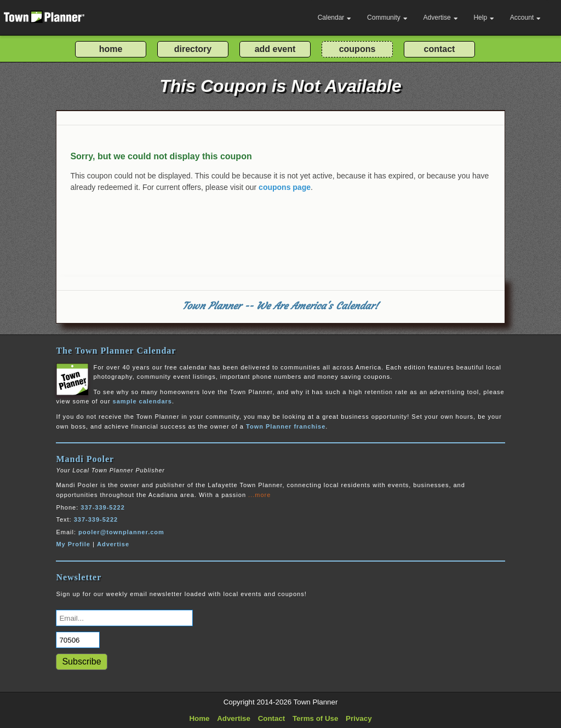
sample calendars (142, 401)
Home (199, 718)
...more (259, 495)
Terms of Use (315, 718)
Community (387, 18)
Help (484, 18)
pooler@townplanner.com (121, 532)
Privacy (359, 718)
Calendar (335, 18)
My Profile (73, 544)
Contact (272, 718)
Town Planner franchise (286, 426)
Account (525, 18)
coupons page (285, 187)
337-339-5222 (103, 507)
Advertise (441, 18)
